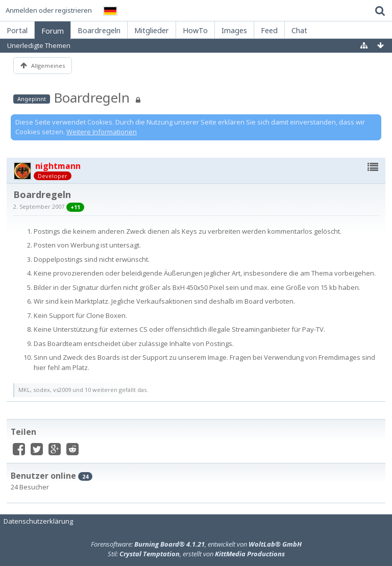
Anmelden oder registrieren (49, 10)
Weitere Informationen (102, 132)
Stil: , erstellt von (196, 554)
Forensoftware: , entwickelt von (196, 544)
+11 (75, 207)
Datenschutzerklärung (38, 521)
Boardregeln (92, 97)
